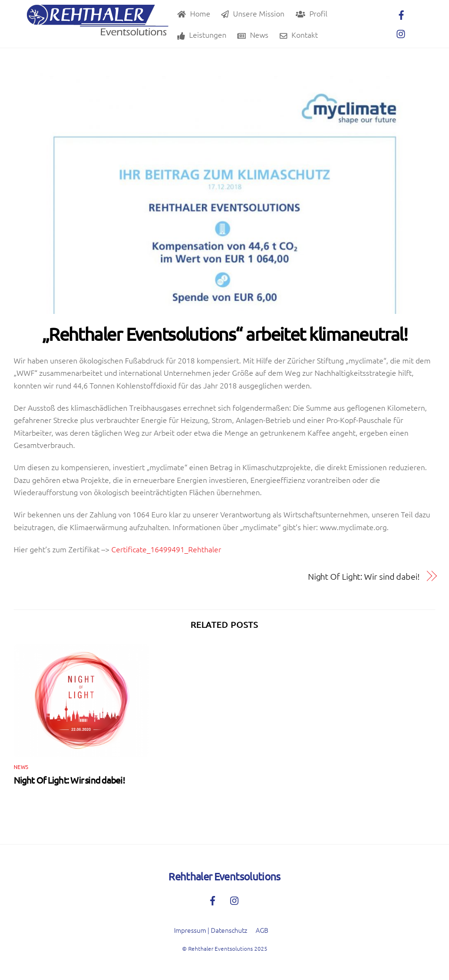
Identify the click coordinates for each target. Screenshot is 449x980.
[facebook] (401, 13)
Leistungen (202, 34)
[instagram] (401, 32)
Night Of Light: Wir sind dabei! (364, 576)
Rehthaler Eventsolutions (220, 948)
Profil (312, 13)
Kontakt (299, 34)
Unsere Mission (253, 13)
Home (194, 13)
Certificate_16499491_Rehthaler (166, 549)
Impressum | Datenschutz (211, 930)
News (253, 34)
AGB (262, 930)
